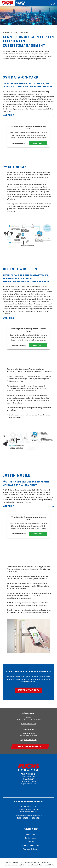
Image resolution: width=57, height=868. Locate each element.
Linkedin (34, 789)
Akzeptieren (38, 143)
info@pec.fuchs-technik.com (30, 809)
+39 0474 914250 (30, 781)
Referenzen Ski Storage (31, 849)
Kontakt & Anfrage (21, 3)
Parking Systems (31, 838)
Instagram (28, 789)
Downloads (31, 829)
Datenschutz (37, 862)
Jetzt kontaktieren (29, 690)
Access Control (31, 834)
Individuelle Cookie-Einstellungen (26, 865)
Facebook (23, 789)
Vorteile (8, 115)
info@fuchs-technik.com (28, 724)
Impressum (28, 862)
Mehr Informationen (19, 143)
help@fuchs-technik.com (29, 740)
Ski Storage (31, 842)
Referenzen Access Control (31, 845)
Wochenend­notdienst (29, 747)
